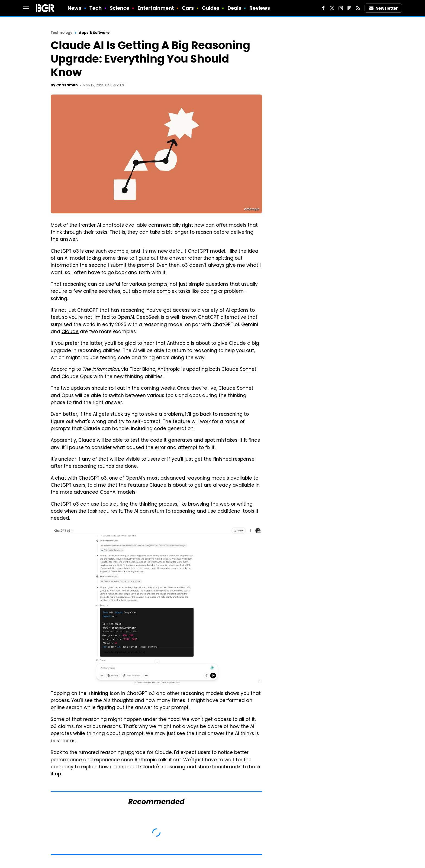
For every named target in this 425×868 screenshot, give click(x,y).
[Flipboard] (349, 8)
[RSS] (358, 8)
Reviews (260, 8)
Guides (211, 8)
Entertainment (156, 8)
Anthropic (178, 344)
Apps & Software (94, 33)
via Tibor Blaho (138, 370)
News (74, 8)
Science (120, 8)
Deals (234, 8)
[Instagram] (341, 8)
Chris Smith (67, 85)
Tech (96, 8)
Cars (188, 8)
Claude (70, 332)
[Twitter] (332, 8)
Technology (62, 33)
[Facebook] (323, 8)
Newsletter (384, 8)
